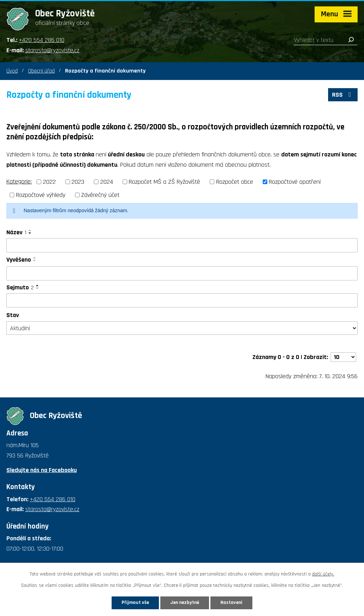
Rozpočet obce (235, 182)
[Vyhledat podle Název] (182, 245)
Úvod (12, 71)
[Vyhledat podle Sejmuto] (182, 300)
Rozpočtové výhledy (41, 195)
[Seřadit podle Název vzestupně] (30, 230)
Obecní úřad (41, 71)
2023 (78, 182)
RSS (343, 95)
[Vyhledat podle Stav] (182, 328)
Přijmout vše (135, 602)
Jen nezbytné (185, 602)
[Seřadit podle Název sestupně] (30, 233)
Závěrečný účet (100, 195)
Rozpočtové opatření (295, 182)
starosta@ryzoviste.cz (52, 50)
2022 (49, 182)
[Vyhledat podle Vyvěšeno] (182, 273)
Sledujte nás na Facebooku (42, 470)
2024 (107, 182)
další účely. (323, 574)
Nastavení (231, 602)
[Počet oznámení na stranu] (343, 357)
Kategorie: (19, 181)
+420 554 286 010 (42, 40)
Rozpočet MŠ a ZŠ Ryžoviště (164, 182)
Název (16, 232)
